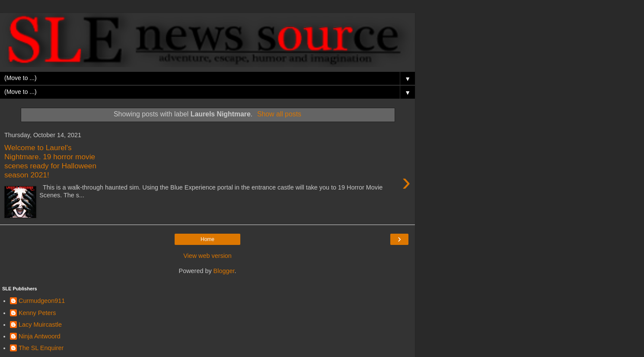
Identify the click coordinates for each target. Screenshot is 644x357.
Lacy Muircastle (40, 325)
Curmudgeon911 (42, 301)
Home (207, 239)
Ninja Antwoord (40, 336)
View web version (207, 256)
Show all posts (279, 114)
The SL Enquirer (41, 348)
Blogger (224, 271)
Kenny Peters (37, 313)
